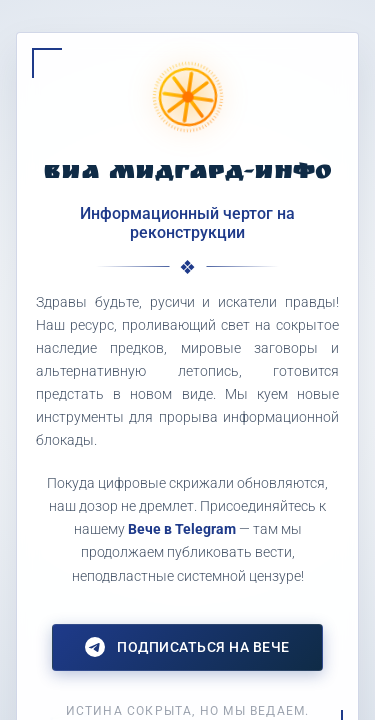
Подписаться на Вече (187, 647)
